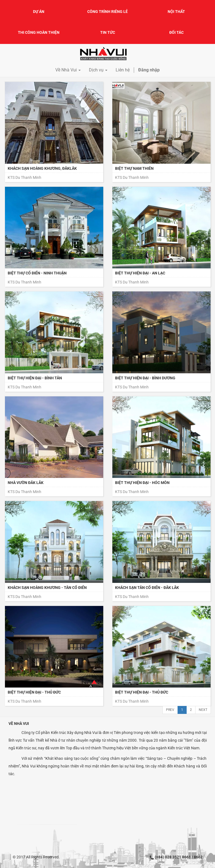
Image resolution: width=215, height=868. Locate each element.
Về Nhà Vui (19, 724)
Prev (170, 710)
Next (203, 710)
